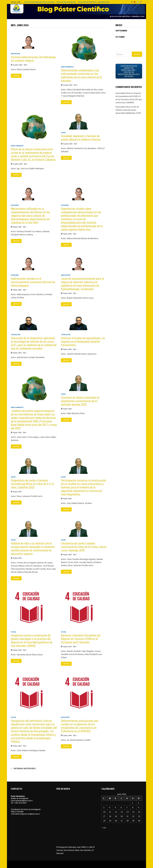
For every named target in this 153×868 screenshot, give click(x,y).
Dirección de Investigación (66, 2)
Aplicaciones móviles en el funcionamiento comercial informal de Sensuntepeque (33, 282)
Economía (15, 205)
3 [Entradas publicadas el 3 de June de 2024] (104, 807)
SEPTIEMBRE (121, 31)
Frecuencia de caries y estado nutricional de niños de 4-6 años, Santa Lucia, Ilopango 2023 (84, 547)
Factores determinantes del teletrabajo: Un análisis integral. (34, 59)
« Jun (104, 828)
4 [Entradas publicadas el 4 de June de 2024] (110, 807)
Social (14, 632)
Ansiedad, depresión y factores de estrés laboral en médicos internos (81, 138)
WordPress (68, 864)
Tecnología (16, 335)
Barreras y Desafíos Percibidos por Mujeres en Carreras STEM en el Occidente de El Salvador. (81, 639)
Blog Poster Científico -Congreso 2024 (127, 16)
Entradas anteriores (25, 768)
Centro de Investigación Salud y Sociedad (39, 2)
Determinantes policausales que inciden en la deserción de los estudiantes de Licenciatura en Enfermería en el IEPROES (80, 726)
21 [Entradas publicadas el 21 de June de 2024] (127, 816)
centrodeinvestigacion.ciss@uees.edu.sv (25, 814)
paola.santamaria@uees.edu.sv (22, 801)
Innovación (15, 54)
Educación (65, 717)
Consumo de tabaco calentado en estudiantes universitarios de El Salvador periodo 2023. (80, 401)
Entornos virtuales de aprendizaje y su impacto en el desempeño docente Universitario (83, 342)
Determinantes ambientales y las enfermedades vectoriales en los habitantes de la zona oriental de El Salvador (81, 76)
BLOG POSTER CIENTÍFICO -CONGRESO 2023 (94, 2)
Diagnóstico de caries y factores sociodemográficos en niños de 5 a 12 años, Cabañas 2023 (32, 484)
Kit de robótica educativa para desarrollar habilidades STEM (128, 110)
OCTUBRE (120, 37)
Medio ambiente (67, 67)
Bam (76, 864)
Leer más (16, 76)
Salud (63, 132)
